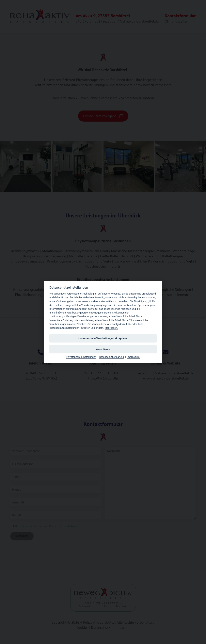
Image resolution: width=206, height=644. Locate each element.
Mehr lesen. (111, 328)
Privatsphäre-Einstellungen (81, 357)
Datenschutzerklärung (112, 357)
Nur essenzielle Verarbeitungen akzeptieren (103, 338)
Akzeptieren (103, 349)
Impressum (133, 357)
